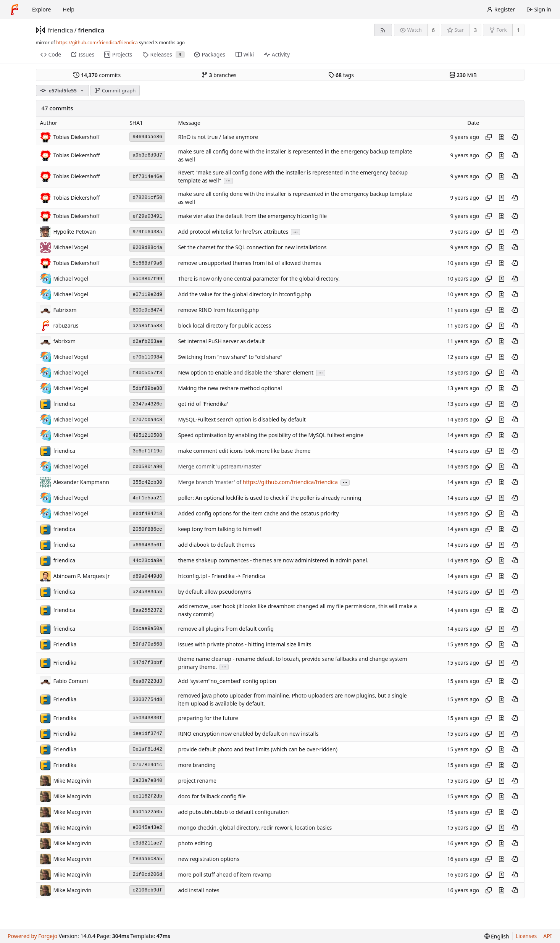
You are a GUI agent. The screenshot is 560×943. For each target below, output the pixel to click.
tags (341, 75)
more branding (197, 765)
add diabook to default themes (216, 545)
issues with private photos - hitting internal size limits (244, 644)
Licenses (526, 936)
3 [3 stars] (475, 30)
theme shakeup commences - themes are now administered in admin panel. (273, 561)
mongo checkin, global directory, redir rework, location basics (255, 828)
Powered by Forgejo (32, 936)
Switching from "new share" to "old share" (230, 357)
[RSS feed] (383, 30)
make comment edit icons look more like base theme (244, 451)
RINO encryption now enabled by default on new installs (248, 734)
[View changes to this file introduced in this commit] (502, 137)
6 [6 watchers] (433, 30)
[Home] (15, 10)
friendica (61, 30)
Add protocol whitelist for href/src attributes (233, 232)
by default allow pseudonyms (215, 592)
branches (219, 75)
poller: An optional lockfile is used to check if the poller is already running (270, 498)
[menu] (497, 936)
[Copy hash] (489, 137)
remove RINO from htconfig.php (218, 310)
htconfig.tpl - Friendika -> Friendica (221, 576)
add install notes (199, 890)
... (228, 180)
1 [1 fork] (518, 30)
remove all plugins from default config (226, 629)
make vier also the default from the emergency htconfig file (252, 216)
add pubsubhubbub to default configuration (233, 812)
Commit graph (115, 90)
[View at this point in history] (515, 137)
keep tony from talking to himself (219, 529)
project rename (197, 781)
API (547, 936)
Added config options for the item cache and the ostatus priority (258, 514)
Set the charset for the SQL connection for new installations (252, 248)
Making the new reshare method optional (230, 388)
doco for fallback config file (212, 796)
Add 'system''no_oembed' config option (227, 681)
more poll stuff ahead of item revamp (225, 874)
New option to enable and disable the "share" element (245, 373)
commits (97, 75)
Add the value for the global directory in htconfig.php (244, 295)
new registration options (209, 859)
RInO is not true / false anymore (218, 137)
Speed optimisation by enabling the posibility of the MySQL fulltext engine (270, 435)
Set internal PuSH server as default (221, 342)
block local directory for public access (224, 326)
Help (69, 9)
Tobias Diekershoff (77, 137)
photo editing (195, 843)
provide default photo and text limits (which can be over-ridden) (257, 749)
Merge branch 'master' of (210, 482)
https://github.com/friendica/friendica (97, 43)
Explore (41, 9)
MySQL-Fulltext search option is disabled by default (242, 420)
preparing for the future (208, 718)
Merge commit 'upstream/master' (220, 467)
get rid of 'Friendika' (203, 404)
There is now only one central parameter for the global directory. (259, 279)
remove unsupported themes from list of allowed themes (249, 263)
